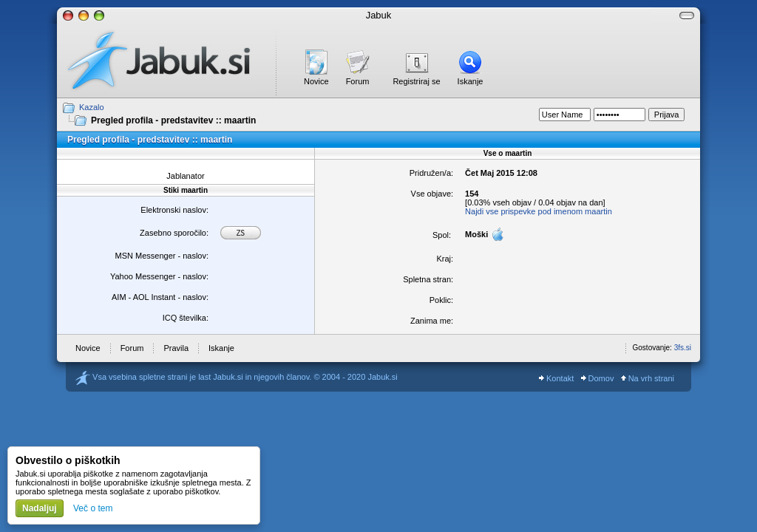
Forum (358, 81)
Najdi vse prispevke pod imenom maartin (539, 211)
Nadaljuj (40, 508)
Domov (598, 378)
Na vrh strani (648, 378)
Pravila (176, 348)
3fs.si (683, 348)
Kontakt (556, 378)
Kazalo (92, 107)
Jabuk (379, 15)
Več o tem (93, 508)
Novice (316, 81)
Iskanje (471, 81)
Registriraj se (416, 81)
